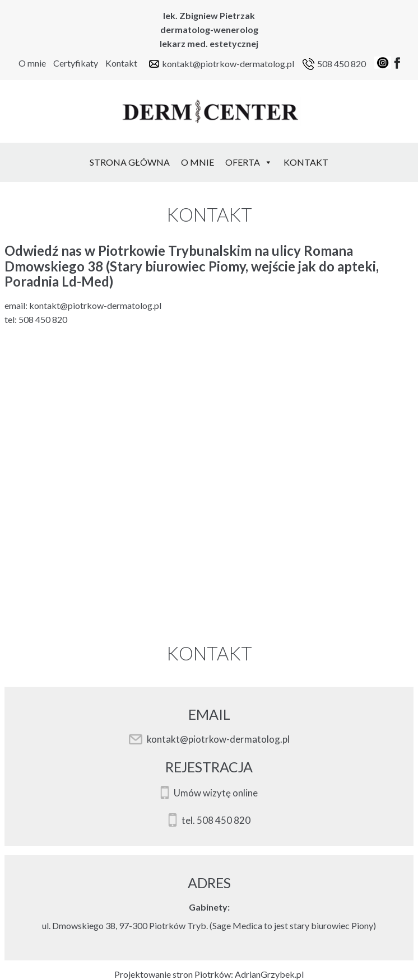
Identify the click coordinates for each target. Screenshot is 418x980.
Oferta (249, 162)
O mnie (32, 63)
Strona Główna (130, 162)
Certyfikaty (76, 63)
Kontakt (121, 63)
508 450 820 (342, 64)
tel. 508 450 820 (216, 820)
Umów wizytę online (216, 793)
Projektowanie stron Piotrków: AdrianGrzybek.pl (209, 974)
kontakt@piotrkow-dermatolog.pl (228, 64)
